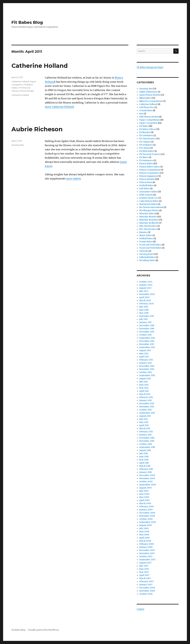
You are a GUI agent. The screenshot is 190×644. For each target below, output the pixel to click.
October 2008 (146, 519)
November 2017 (147, 316)
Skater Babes (146, 235)
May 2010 (144, 460)
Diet (141, 114)
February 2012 (146, 397)
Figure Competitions (149, 120)
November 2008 (147, 516)
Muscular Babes (147, 214)
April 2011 (144, 425)
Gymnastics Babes (148, 192)
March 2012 (145, 394)
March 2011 (145, 429)
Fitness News (146, 182)
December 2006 (147, 588)
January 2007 (146, 585)
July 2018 (144, 307)
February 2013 (146, 360)
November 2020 (147, 294)
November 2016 (147, 329)
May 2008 (144, 535)
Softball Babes (146, 239)
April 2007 (144, 575)
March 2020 (145, 301)
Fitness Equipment (149, 176)
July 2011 (143, 419)
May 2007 (144, 572)
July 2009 (144, 491)
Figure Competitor (148, 123)
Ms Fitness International (151, 207)
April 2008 (144, 538)
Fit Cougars (145, 142)
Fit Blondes (145, 132)
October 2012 (146, 372)
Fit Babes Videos (147, 129)
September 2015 (147, 338)
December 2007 (147, 550)
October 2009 (146, 482)
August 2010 (145, 450)
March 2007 (145, 578)
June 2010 (144, 457)
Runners (143, 232)
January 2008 (146, 547)
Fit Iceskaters (146, 145)
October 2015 (145, 335)
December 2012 (147, 366)
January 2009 (146, 510)
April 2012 (144, 391)
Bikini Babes (145, 98)
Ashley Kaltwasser (148, 92)
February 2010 (146, 469)
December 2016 (147, 325)
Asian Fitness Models (150, 95)
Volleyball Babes (147, 257)
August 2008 (145, 525)
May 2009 (144, 497)
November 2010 (147, 441)
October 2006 (146, 594)
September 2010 (147, 447)
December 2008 (147, 513)
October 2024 (146, 282)
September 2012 (147, 375)
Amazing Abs (18, 145)
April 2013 (144, 357)
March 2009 (145, 503)
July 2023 (144, 291)
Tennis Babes (146, 242)
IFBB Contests (146, 195)
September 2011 (147, 413)
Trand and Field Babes (150, 248)
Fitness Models (27, 91)
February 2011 (146, 432)
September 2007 (147, 560)
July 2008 (144, 528)
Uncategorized (147, 254)
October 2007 (146, 557)
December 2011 (147, 404)
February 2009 (146, 507)
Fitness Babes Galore (150, 167)
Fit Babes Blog (27, 22)
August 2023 (145, 288)
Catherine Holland (40, 66)
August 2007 (145, 563)
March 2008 (145, 541)
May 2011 (144, 422)
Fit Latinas (145, 148)
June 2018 (144, 310)
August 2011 (145, 416)
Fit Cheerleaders (147, 139)
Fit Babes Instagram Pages (150, 67)
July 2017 (143, 319)
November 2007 (147, 553)
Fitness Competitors (149, 173)
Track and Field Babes (150, 245)
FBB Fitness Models (149, 117)
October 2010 (146, 444)
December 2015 (147, 332)
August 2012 (145, 379)
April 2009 (144, 500)
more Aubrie (74, 179)
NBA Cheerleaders (148, 226)
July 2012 (144, 382)
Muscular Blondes (148, 217)
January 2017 (145, 322)
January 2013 (146, 363)
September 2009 (147, 485)
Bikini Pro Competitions (151, 101)
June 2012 (144, 385)
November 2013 (147, 344)
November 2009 (147, 478)
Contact (140, 609)
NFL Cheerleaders (148, 229)
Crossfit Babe (146, 111)
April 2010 (144, 463)
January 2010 (146, 472)
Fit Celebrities (146, 136)
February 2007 (146, 581)
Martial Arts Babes (148, 204)
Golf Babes (145, 189)
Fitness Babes (146, 164)
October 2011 (145, 410)
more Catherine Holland (59, 107)
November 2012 (147, 369)
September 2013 (147, 347)
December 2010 (147, 438)
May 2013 (144, 354)
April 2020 (144, 297)
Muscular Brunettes (149, 220)
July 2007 (144, 566)
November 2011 (147, 407)
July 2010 (144, 453)
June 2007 (144, 569)
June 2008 (144, 532)
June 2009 (144, 494)
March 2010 (145, 466)
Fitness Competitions (150, 170)
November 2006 (147, 591)
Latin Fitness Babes (149, 201)
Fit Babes (144, 126)
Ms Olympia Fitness (149, 210)
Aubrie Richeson (37, 129)
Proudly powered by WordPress (43, 630)
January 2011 (145, 435)
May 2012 (144, 388)
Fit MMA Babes (147, 151)
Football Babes (146, 185)
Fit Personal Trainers (150, 154)
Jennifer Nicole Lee (149, 198)
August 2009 (145, 488)
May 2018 (144, 313)
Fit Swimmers (146, 160)
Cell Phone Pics (147, 107)
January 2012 (146, 400)
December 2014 (147, 341)
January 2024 (146, 285)
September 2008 (147, 522)
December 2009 (147, 475)
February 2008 (146, 544)
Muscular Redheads (149, 223)
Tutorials (144, 251)
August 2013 (145, 350)
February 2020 (146, 304)
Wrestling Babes (147, 260)
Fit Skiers (144, 157)
